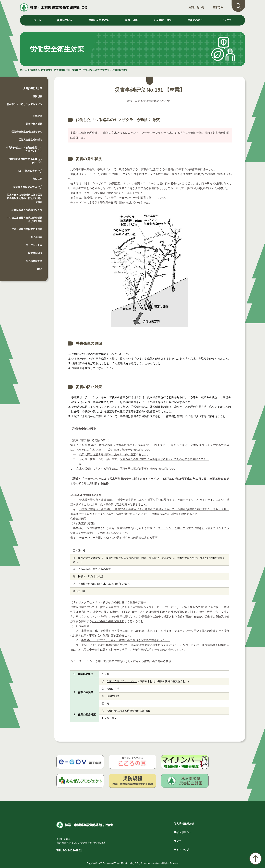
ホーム (37, 20)
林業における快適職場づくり (27, 210)
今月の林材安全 (34, 261)
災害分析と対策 (34, 124)
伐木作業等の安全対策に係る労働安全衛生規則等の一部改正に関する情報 (25, 198)
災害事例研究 (61, 70)
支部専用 (218, 7)
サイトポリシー (183, 832)
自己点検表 (36, 237)
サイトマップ (181, 850)
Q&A (40, 269)
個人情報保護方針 (184, 824)
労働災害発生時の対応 (30, 140)
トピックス (225, 20)
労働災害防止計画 (33, 88)
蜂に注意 (38, 179)
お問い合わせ (196, 7)
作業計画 (38, 116)
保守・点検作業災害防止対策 (27, 229)
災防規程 (38, 96)
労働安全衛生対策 (41, 70)
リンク (178, 841)
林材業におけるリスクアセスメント (25, 106)
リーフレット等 (34, 245)
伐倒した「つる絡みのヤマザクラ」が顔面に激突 (100, 70)
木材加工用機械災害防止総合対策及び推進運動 (25, 219)
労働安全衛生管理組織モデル (27, 132)
